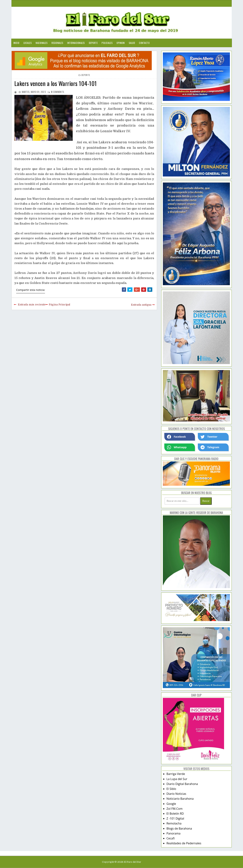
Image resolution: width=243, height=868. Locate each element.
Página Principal (59, 305)
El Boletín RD (175, 814)
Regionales (57, 43)
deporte (86, 75)
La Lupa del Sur (177, 779)
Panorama (174, 833)
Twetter (209, 437)
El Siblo (171, 789)
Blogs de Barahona (179, 828)
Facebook (177, 437)
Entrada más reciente (32, 305)
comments (58, 92)
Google (171, 804)
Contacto (144, 43)
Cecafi (171, 838)
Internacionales (76, 43)
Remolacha (174, 823)
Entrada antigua (141, 305)
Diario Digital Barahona (182, 784)
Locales (28, 43)
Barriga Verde (176, 774)
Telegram (210, 447)
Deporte (93, 43)
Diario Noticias (176, 794)
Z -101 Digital (175, 818)
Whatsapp (177, 447)
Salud (132, 43)
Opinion (121, 43)
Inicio (16, 43)
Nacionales (42, 43)
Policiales (107, 43)
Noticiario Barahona (180, 799)
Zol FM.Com (175, 809)
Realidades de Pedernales (184, 843)
